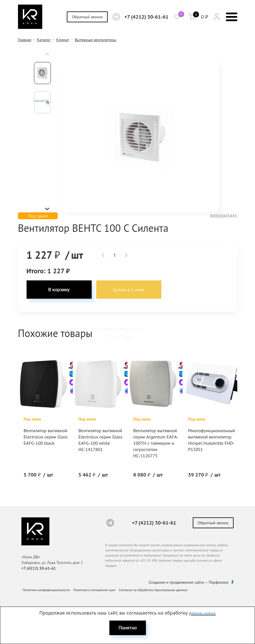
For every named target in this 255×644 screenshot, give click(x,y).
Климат (63, 40)
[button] (47, 54)
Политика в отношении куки (95, 590)
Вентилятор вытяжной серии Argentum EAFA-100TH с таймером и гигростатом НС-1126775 (156, 443)
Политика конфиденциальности (46, 590)
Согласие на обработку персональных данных (153, 590)
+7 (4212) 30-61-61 (146, 17)
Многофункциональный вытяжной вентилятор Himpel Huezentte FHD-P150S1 (212, 440)
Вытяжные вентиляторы (96, 40)
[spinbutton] (115, 255)
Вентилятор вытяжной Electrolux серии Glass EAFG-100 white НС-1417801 (101, 440)
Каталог (44, 40)
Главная (25, 40)
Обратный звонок (87, 17)
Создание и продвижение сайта (176, 582)
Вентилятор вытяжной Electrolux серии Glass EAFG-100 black (46, 437)
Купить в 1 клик (129, 290)
